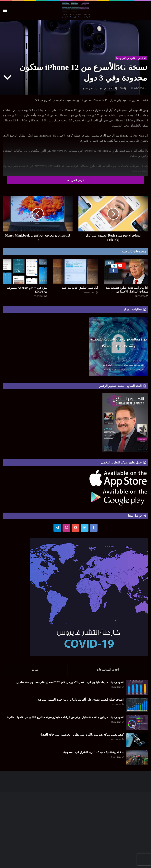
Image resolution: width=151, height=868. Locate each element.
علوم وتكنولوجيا (125, 57)
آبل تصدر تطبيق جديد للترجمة (80, 288)
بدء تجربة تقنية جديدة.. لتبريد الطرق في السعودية (93, 754)
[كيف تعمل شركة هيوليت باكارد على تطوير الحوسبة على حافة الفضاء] (137, 742)
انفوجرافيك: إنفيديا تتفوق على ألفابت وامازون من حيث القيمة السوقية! (80, 702)
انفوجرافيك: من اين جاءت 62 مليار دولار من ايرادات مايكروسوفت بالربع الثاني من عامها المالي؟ (65, 719)
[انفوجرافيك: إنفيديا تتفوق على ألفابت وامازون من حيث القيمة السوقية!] (137, 707)
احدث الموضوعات (108, 670)
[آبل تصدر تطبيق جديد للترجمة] (75, 271)
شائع (35, 670)
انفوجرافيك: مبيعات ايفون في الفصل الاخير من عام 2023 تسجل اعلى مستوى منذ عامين (70, 684)
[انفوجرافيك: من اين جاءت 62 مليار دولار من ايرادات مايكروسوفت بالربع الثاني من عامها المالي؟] (137, 724)
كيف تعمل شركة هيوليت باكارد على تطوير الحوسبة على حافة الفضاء (82, 737)
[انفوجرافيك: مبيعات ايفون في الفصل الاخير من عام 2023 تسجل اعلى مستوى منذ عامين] (137, 690)
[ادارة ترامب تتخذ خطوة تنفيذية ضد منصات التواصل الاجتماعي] (126, 271)
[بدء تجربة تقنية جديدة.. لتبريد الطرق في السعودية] (137, 759)
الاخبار (142, 57)
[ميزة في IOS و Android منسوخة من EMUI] (25, 271)
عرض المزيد (76, 180)
